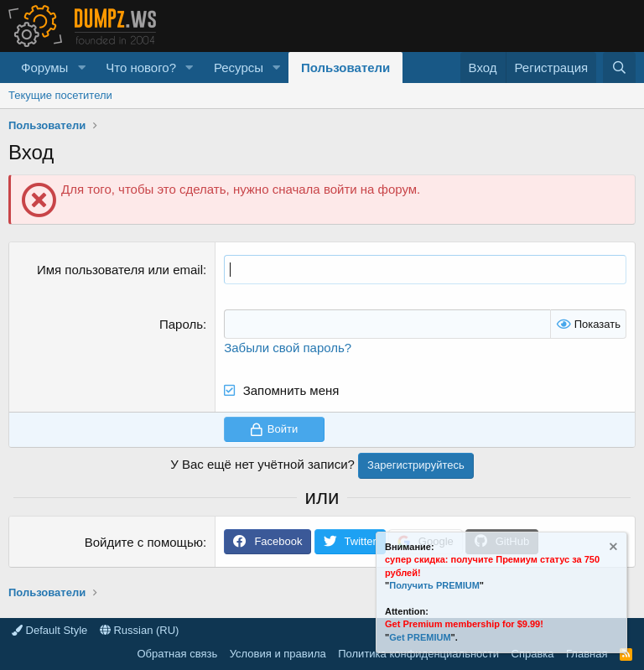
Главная (587, 654)
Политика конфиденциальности (418, 654)
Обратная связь (177, 654)
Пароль (181, 324)
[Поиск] (619, 68)
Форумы (44, 68)
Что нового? (141, 68)
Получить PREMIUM (434, 585)
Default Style (49, 630)
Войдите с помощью (144, 542)
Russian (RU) (140, 630)
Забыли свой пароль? (288, 348)
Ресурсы (239, 68)
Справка (533, 654)
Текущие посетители (60, 95)
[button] (81, 68)
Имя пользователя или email (120, 270)
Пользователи (345, 68)
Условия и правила (278, 654)
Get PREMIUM (420, 637)
